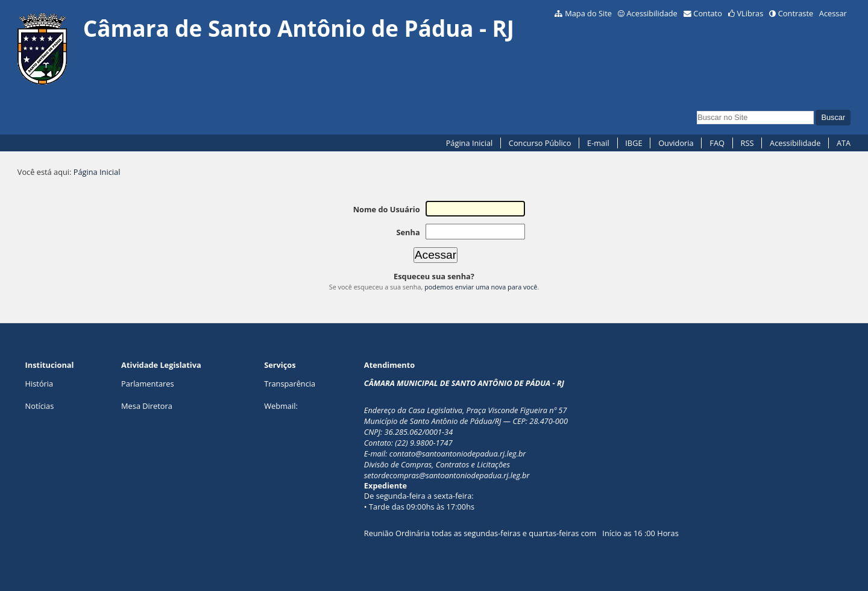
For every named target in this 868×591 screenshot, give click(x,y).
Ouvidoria (676, 143)
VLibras (750, 13)
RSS (747, 143)
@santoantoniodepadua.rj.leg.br (470, 454)
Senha (408, 232)
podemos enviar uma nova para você (481, 287)
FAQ (717, 143)
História (39, 384)
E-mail (598, 143)
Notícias (40, 406)
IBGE (634, 143)
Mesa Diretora (147, 406)
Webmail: (281, 406)
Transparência (290, 384)
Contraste (796, 13)
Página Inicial (470, 143)
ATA (844, 143)
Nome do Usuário (387, 209)
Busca (697, 109)
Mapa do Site (588, 13)
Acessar (833, 13)
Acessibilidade (652, 13)
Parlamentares (147, 384)
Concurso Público (540, 143)
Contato (708, 13)
